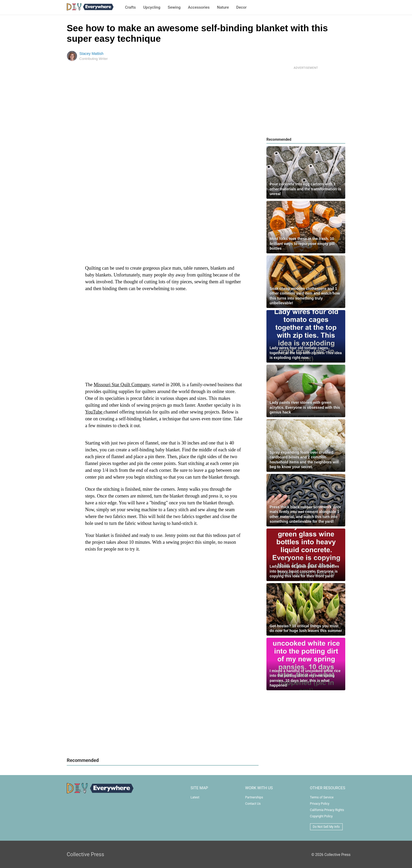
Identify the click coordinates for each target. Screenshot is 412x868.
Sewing (174, 7)
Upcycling (152, 7)
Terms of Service (322, 797)
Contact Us (253, 804)
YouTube (94, 412)
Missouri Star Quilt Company (121, 385)
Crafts (130, 7)
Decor (241, 7)
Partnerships (254, 797)
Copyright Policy (321, 816)
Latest (195, 797)
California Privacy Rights (327, 810)
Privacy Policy (320, 804)
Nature (223, 7)
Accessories (199, 7)
